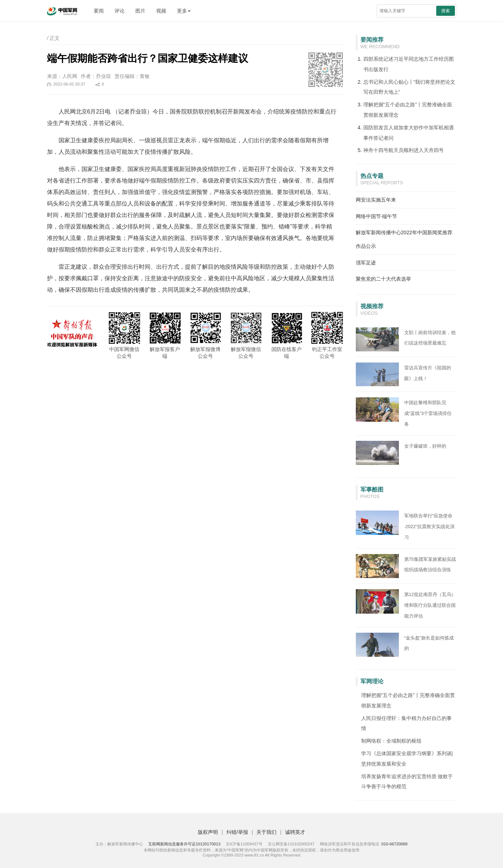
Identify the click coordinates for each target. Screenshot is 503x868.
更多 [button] (184, 11)
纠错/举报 (237, 832)
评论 (120, 11)
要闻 (99, 11)
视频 (161, 11)
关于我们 (266, 832)
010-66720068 (394, 844)
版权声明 (208, 832)
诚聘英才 (295, 832)
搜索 (446, 11)
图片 (140, 11)
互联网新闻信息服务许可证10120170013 (184, 844)
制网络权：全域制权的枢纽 (391, 741)
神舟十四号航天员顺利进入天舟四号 (404, 150)
